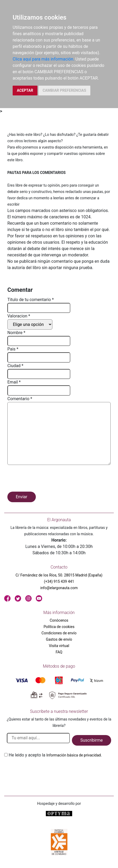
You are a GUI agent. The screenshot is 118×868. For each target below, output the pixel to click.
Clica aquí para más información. (43, 59)
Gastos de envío (59, 639)
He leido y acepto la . (55, 755)
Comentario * (20, 399)
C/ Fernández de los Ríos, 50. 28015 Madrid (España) (59, 575)
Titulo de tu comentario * (31, 300)
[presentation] (47, 479)
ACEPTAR (25, 90)
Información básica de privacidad (74, 755)
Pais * (13, 349)
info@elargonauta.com (59, 588)
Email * (14, 382)
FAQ (59, 652)
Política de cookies (59, 627)
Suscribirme (92, 740)
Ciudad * (15, 366)
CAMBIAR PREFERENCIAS (64, 90)
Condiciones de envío (59, 633)
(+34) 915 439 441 (59, 581)
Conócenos (59, 620)
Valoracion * (19, 316)
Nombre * (16, 333)
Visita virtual (59, 646)
